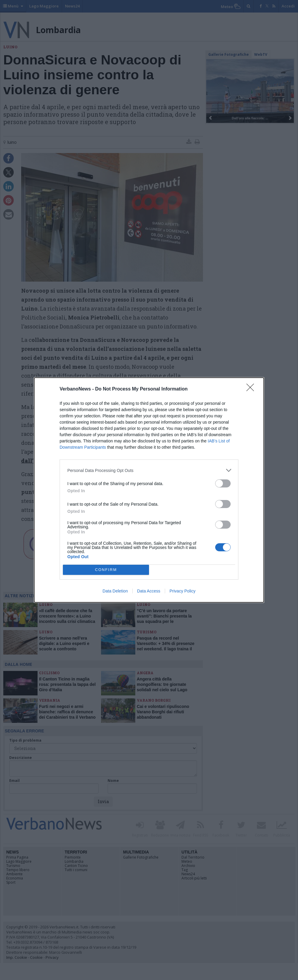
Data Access (149, 591)
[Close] (252, 389)
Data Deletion (115, 591)
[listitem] (149, 470)
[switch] (223, 483)
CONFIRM (106, 570)
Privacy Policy (183, 591)
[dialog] (149, 490)
